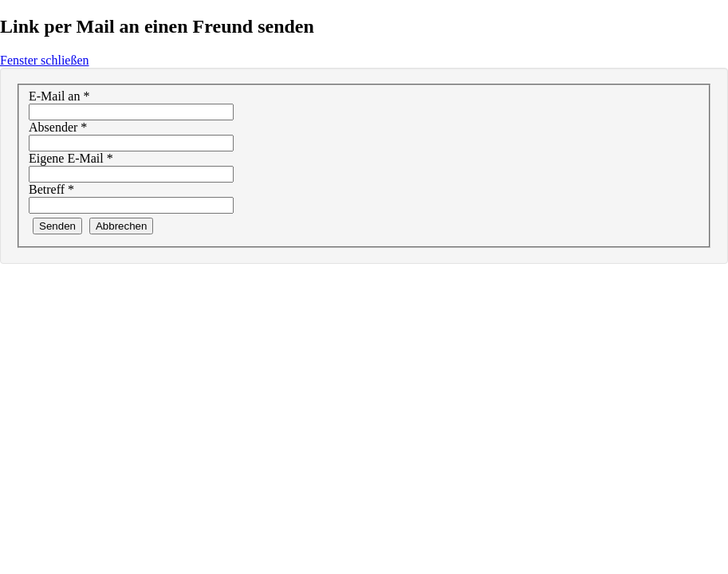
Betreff (51, 189)
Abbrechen (121, 226)
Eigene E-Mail (71, 158)
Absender (58, 127)
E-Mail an (59, 96)
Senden (57, 226)
